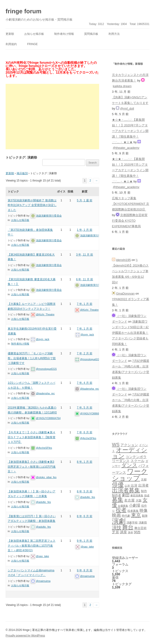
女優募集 (123, 506)
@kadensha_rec (45, 393)
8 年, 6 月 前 (85, 516)
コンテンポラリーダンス (129, 459)
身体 (130, 532)
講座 (123, 532)
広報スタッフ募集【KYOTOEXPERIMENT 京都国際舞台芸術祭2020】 (131, 204)
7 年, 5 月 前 (85, 408)
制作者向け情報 (64, 34)
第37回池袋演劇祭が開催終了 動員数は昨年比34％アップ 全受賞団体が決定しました (32, 205)
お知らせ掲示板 (34, 34)
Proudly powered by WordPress (25, 636)
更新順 (10, 34)
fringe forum (23, 11)
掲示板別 (22, 173)
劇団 (126, 495)
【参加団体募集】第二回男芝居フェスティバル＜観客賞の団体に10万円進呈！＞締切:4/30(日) (32, 546)
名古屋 (129, 500)
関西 (137, 532)
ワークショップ (130, 475)
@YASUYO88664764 (48, 418)
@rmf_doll (127, 109)
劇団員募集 (137, 495)
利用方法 (114, 34)
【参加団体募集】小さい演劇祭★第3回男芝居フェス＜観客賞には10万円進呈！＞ (32, 467)
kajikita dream (122, 86)
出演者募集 (126, 490)
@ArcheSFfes (44, 448)
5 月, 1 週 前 (85, 200)
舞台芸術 (141, 528)
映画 (116, 515)
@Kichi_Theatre (45, 314)
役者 (121, 510)
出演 (134, 485)
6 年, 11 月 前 (85, 279)
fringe (32, 44)
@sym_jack (43, 339)
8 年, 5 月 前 (85, 491)
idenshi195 (123, 260)
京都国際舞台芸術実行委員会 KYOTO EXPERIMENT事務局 (130, 221)
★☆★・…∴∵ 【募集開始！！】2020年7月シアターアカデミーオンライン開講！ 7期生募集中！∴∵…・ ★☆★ (130, 131)
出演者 (143, 485)
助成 (147, 495)
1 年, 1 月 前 (85, 230)
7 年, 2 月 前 (85, 353)
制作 (144, 491)
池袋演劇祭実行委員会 (49, 216)
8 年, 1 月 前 (85, 462)
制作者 (117, 495)
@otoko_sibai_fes (46, 477)
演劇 (119, 521)
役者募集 (133, 511)
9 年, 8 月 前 (85, 570)
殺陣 (145, 516)
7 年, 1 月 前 (85, 304)
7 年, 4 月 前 (85, 383)
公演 (127, 486)
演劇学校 (132, 522)
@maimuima (43, 581)
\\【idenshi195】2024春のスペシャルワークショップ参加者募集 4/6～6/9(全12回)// (130, 271)
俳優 (118, 484)
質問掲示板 (91, 34)
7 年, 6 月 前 (85, 432)
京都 (144, 479)
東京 (136, 515)
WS (116, 445)
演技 (117, 527)
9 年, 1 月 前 (85, 541)
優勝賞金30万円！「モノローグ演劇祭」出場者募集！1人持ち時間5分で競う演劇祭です (32, 358)
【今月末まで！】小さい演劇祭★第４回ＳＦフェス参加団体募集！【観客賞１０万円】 (32, 437)
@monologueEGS (46, 369)
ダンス (129, 465)
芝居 (115, 532)
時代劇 (126, 516)
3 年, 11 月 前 (85, 255)
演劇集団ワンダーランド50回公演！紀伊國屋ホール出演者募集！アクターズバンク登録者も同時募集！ (130, 333)
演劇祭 (143, 522)
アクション (129, 445)
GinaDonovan (125, 294)
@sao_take (43, 556)
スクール (137, 461)
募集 (118, 500)
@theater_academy (126, 148)
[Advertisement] (52, 117)
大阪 (139, 501)
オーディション (130, 453)
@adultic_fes (43, 502)
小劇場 (135, 505)
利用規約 (11, 44)
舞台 (128, 527)
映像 (144, 510)
